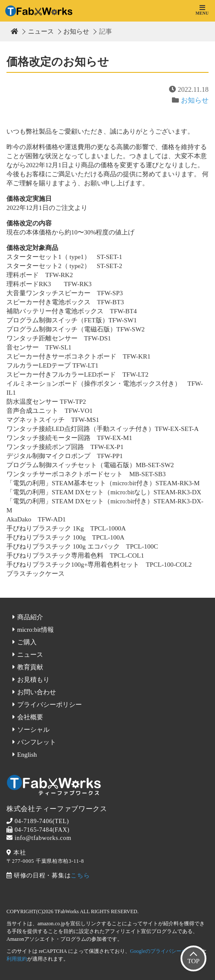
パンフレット (37, 742)
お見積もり (33, 680)
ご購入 (27, 642)
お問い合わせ (37, 692)
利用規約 (17, 959)
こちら (80, 875)
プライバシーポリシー (50, 705)
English (27, 755)
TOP (193, 961)
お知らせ (76, 31)
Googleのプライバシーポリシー (166, 951)
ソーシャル (33, 730)
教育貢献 (30, 667)
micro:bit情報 (36, 630)
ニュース (41, 31)
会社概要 (30, 717)
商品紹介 (30, 617)
